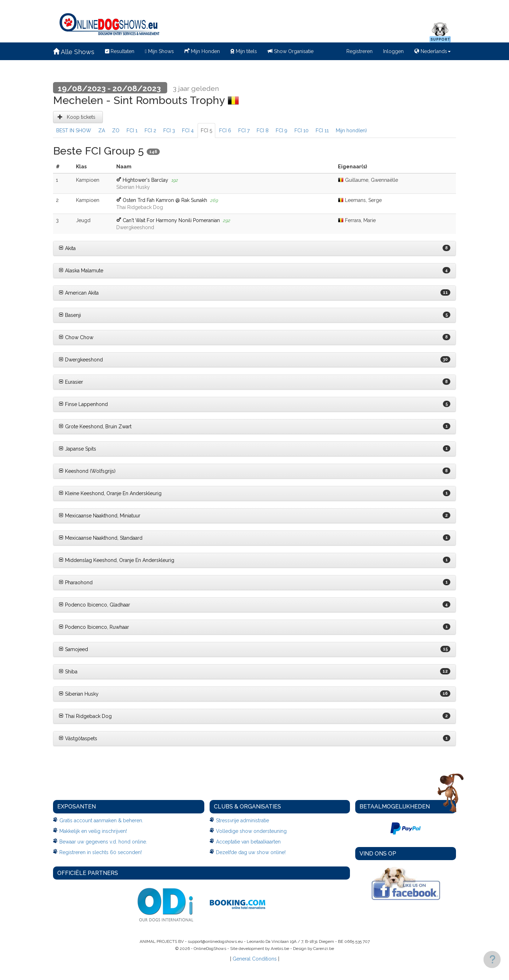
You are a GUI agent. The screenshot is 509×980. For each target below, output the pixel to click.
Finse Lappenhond (83, 404)
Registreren (359, 51)
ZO (116, 131)
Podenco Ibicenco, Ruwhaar (94, 627)
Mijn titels (244, 51)
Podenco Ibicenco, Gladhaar (94, 605)
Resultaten (120, 51)
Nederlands (432, 51)
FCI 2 (150, 131)
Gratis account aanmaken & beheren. (101, 820)
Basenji (70, 315)
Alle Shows (74, 52)
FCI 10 (302, 131)
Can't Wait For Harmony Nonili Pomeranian (171, 220)
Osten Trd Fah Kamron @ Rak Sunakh (165, 200)
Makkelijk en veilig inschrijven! (93, 831)
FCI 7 (244, 131)
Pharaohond (76, 582)
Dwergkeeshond (81, 360)
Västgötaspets (78, 738)
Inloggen (393, 51)
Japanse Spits (77, 449)
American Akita (79, 293)
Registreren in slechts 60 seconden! (101, 852)
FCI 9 (282, 131)
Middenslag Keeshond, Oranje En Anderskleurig (116, 560)
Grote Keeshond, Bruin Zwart (95, 427)
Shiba (68, 672)
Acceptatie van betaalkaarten (248, 842)
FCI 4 (188, 131)
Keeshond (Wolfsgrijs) (87, 471)
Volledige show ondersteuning (251, 831)
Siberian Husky (79, 694)
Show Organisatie (291, 51)
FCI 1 (132, 131)
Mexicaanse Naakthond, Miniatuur (100, 516)
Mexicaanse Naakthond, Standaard (101, 538)
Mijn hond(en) (351, 131)
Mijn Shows (159, 51)
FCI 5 (206, 131)
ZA (102, 131)
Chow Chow (76, 337)
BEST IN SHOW (74, 131)
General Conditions (255, 959)
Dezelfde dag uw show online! (251, 852)
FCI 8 (263, 131)
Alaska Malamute (81, 271)
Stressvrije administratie (242, 820)
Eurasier (71, 382)
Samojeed (73, 649)
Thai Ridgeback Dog (85, 716)
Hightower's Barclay (145, 180)
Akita (67, 248)
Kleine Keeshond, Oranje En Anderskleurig (110, 493)
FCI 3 (169, 131)
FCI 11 (322, 131)
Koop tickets (78, 117)
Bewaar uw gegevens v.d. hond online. (103, 842)
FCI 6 (225, 131)
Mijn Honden (202, 51)
